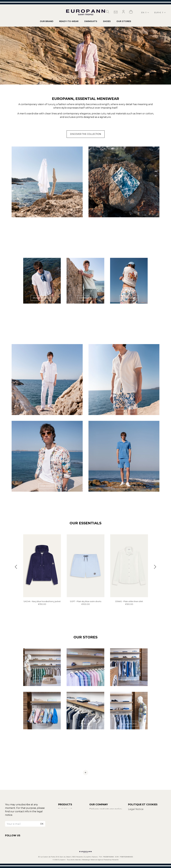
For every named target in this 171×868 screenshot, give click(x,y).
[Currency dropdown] (160, 13)
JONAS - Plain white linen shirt (129, 601)
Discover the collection (86, 134)
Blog (61, 816)
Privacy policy (136, 816)
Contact (63, 813)
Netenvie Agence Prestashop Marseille (105, 860)
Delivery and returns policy (106, 809)
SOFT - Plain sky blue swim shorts (86, 601)
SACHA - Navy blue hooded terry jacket (42, 601)
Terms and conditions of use (145, 813)
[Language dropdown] (145, 13)
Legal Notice (136, 809)
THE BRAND (65, 809)
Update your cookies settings (146, 820)
